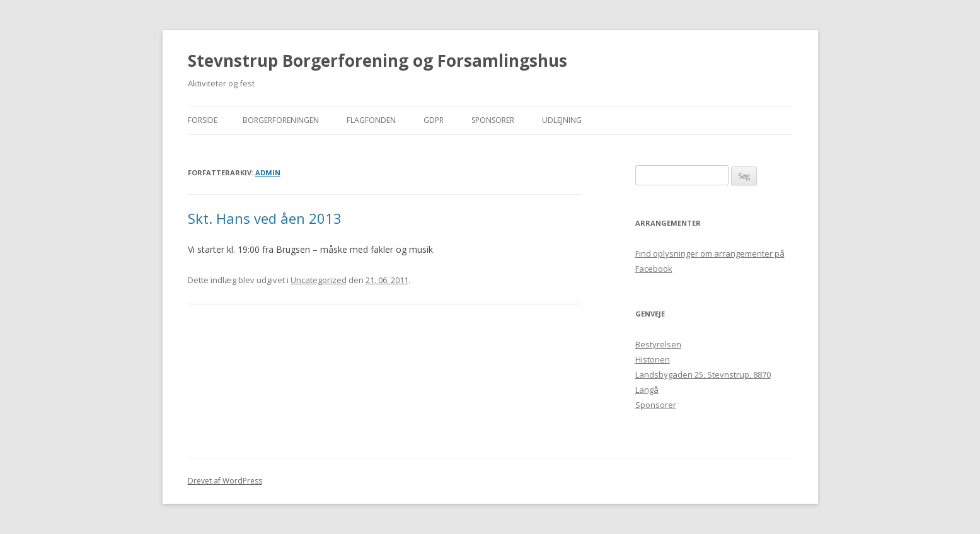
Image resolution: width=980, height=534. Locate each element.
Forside (203, 120)
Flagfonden (371, 120)
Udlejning (562, 120)
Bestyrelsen (658, 344)
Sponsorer (493, 120)
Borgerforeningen (281, 120)
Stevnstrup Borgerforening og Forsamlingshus (378, 61)
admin (268, 172)
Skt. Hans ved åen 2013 (265, 218)
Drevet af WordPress (225, 481)
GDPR (434, 120)
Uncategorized (319, 280)
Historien (653, 359)
